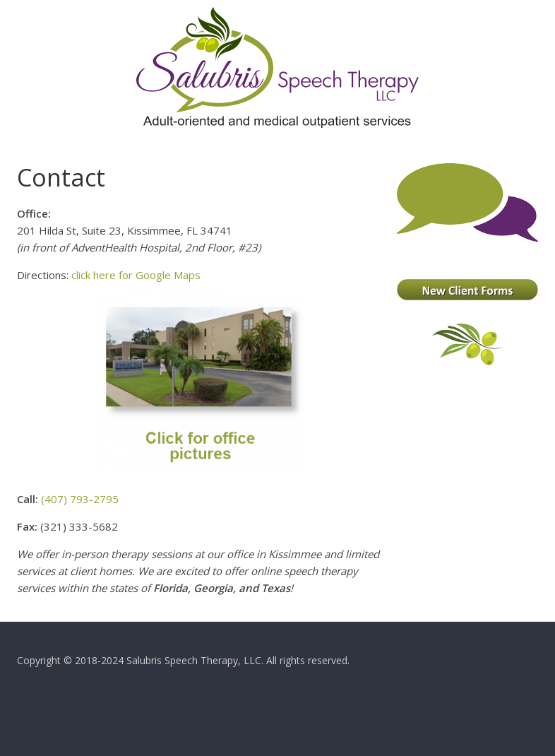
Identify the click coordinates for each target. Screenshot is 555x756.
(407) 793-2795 (80, 499)
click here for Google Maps (136, 275)
